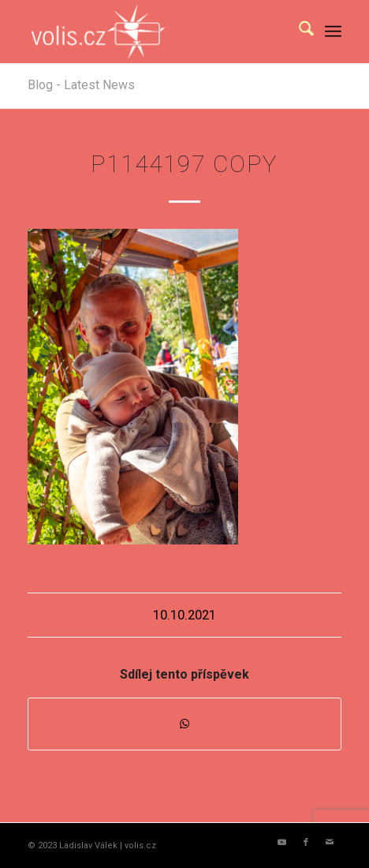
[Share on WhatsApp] (184, 724)
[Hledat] (298, 32)
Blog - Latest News (81, 85)
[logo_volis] (153, 32)
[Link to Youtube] (282, 843)
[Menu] (333, 32)
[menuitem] (298, 32)
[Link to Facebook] (306, 843)
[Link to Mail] (330, 843)
